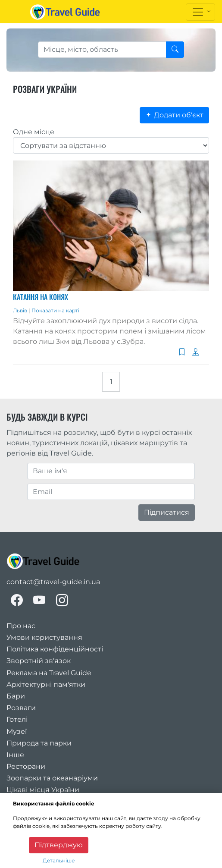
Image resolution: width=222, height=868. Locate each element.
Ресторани (26, 766)
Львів (21, 310)
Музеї (17, 731)
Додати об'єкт (174, 115)
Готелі (17, 719)
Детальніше (59, 860)
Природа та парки (39, 743)
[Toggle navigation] (200, 12)
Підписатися (167, 512)
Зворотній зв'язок (39, 661)
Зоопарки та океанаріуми (52, 778)
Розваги (21, 708)
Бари (16, 696)
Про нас (21, 626)
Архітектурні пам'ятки (46, 684)
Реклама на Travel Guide (49, 673)
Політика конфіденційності (55, 649)
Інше (15, 755)
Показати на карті (55, 310)
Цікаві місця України (43, 790)
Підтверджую (59, 845)
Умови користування (44, 637)
